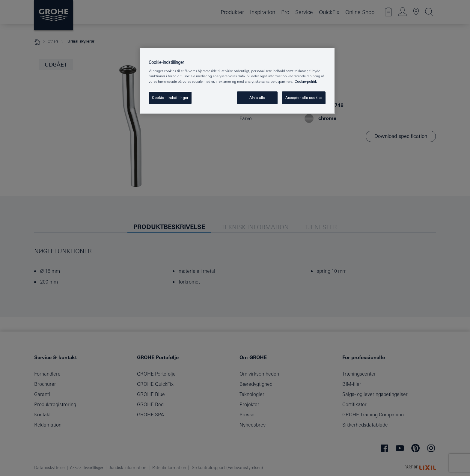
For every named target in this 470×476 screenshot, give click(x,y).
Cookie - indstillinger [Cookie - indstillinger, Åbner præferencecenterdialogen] (170, 98)
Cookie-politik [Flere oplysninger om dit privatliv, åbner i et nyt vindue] (306, 81)
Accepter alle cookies (304, 98)
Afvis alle (257, 98)
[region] (237, 81)
